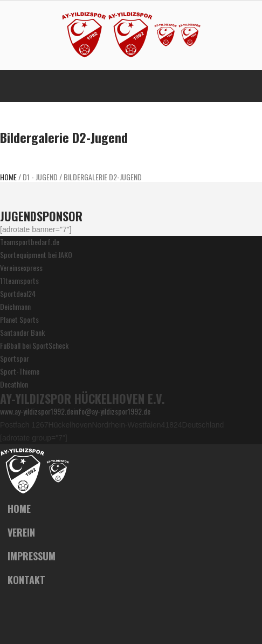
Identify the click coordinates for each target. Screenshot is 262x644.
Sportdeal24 (18, 293)
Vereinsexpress (21, 267)
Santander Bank (22, 332)
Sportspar (15, 358)
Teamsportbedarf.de (30, 242)
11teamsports (19, 280)
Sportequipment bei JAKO (36, 255)
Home (8, 177)
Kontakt (26, 580)
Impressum (32, 556)
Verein (21, 532)
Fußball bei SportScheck (34, 345)
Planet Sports (19, 319)
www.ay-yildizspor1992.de (37, 411)
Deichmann (15, 306)
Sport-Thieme (20, 371)
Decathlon (14, 384)
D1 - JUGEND (40, 177)
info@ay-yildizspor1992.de (112, 411)
